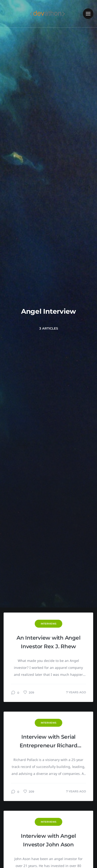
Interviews (48, 624)
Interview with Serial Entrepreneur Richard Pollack (48, 742)
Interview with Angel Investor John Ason (48, 840)
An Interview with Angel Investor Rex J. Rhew (48, 642)
